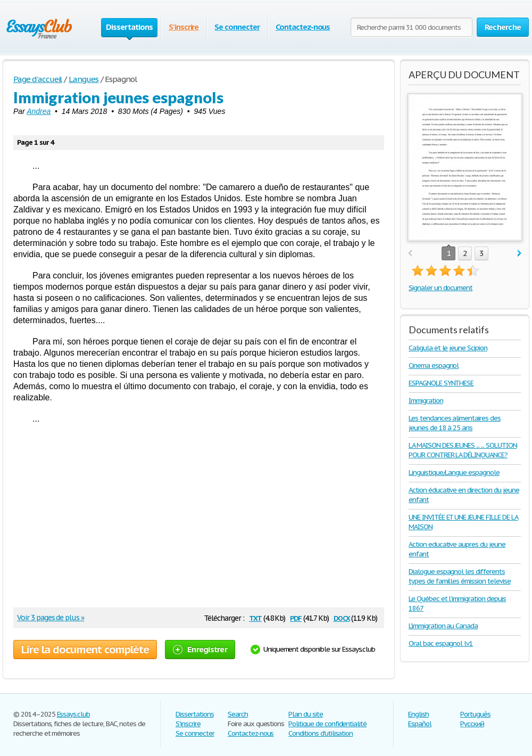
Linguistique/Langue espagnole (454, 472)
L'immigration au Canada (443, 626)
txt (255, 617)
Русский (472, 724)
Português (475, 714)
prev (410, 254)
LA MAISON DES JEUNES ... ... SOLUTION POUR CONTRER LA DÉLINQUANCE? (463, 450)
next (519, 254)
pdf (296, 617)
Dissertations (194, 714)
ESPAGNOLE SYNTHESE (441, 383)
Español (420, 724)
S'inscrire (184, 27)
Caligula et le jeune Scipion (448, 348)
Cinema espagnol (434, 365)
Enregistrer (200, 649)
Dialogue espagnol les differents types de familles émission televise (460, 576)
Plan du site (306, 714)
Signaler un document (440, 288)
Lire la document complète (85, 650)
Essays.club (74, 714)
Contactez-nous (303, 27)
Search (238, 714)
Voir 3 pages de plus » (51, 618)
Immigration (426, 401)
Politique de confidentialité (327, 724)
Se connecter (237, 27)
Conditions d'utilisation (321, 733)
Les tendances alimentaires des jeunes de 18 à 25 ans (455, 423)
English (418, 714)
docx (342, 617)
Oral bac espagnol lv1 (441, 643)
